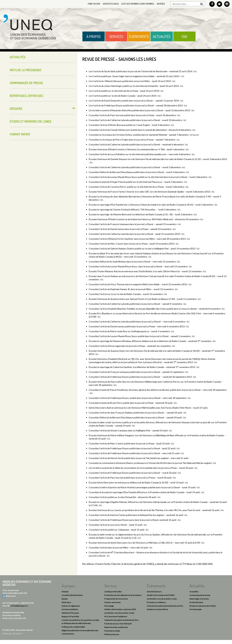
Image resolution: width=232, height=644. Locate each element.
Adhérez (160, 4)
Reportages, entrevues (26, 96)
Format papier (20, 134)
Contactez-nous (107, 4)
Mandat (65, 592)
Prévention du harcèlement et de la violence (123, 595)
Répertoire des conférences (116, 627)
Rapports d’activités (70, 616)
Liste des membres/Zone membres (136, 4)
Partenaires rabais (112, 631)
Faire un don (90, 4)
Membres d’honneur (70, 613)
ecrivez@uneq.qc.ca (19, 606)
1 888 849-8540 (27, 603)
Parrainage (109, 606)
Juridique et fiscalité (113, 592)
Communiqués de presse (26, 83)
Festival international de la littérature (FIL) (165, 606)
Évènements (139, 36)
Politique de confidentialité (73, 627)
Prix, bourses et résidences (116, 616)
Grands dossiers (196, 602)
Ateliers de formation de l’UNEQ (161, 595)
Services (116, 36)
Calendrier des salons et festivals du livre (121, 620)
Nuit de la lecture (154, 592)
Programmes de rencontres (116, 599)
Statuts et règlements (71, 606)
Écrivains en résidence (156, 602)
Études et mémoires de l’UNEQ (31, 121)
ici (195, 71)
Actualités (162, 36)
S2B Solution (17, 634)
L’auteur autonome (112, 602)
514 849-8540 (12, 603)
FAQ (184, 36)
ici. (146, 525)
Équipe (65, 599)
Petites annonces (112, 634)
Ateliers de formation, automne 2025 (120, 609)
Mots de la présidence (26, 70)
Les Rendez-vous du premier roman (119, 613)
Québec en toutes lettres (157, 609)
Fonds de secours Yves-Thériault (118, 624)
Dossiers (16, 109)
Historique (66, 602)
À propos (94, 36)
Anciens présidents (70, 609)
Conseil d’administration (72, 595)
